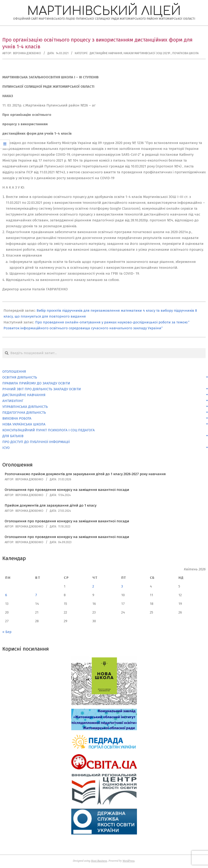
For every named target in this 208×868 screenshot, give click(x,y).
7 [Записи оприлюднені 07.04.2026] (36, 595)
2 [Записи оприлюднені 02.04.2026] (93, 586)
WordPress (128, 861)
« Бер (7, 632)
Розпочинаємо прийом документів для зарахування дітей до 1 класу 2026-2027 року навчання (85, 474)
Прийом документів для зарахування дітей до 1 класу (51, 505)
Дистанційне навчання (106, 53)
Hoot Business (99, 861)
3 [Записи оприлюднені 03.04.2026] (122, 586)
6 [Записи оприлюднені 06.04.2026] (6, 595)
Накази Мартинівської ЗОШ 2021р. (147, 53)
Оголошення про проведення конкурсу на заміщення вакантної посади (67, 490)
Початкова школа (185, 53)
